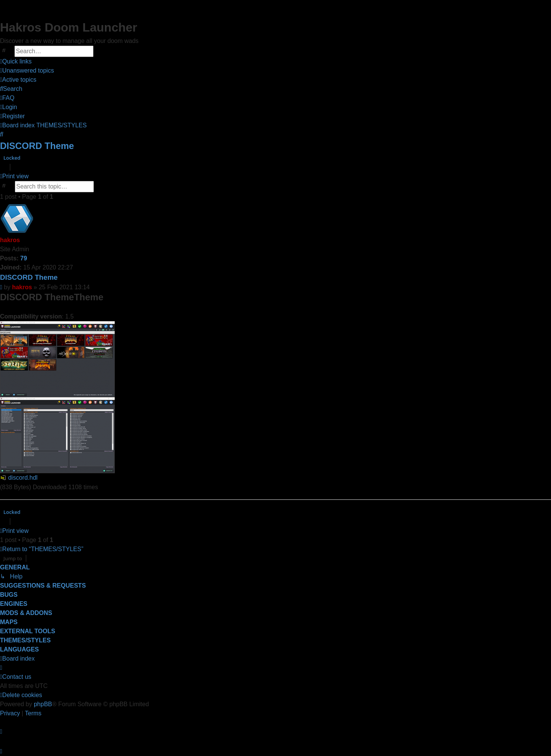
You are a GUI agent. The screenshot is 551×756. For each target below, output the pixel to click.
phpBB (43, 704)
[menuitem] (27, 71)
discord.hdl (23, 478)
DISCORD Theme (37, 146)
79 (24, 258)
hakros (10, 240)
